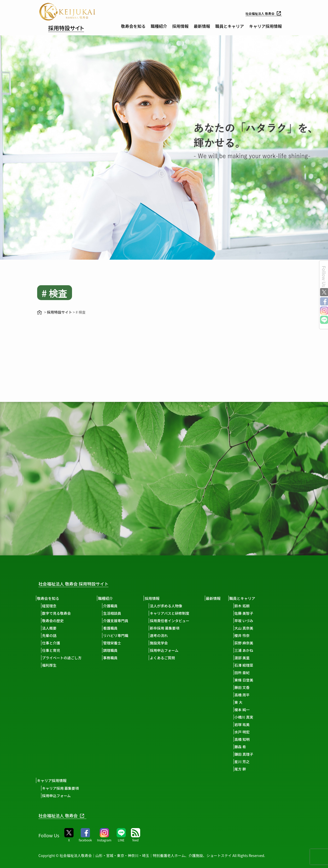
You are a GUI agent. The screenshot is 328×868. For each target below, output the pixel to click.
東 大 (246, 702)
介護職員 (113, 606)
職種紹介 (159, 26)
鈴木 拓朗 (250, 606)
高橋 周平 (250, 695)
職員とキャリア (230, 26)
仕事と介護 (53, 643)
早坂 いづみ (252, 621)
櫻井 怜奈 (250, 635)
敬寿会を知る (133, 26)
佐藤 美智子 (252, 613)
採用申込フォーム (169, 650)
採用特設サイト (72, 27)
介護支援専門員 (119, 621)
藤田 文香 (250, 687)
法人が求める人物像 (170, 606)
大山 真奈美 (252, 628)
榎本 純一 (250, 710)
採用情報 (180, 26)
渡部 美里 (250, 658)
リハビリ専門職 (119, 635)
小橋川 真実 (252, 717)
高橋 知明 (250, 739)
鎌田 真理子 (252, 754)
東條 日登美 (252, 680)
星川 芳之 (250, 762)
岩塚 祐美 (250, 724)
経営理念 (51, 606)
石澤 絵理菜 (252, 665)
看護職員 (113, 628)
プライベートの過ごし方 (63, 658)
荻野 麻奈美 (252, 643)
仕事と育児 (53, 650)
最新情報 (202, 26)
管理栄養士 (115, 643)
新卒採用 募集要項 (169, 628)
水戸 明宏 (250, 732)
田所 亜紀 (250, 673)
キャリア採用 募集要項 (62, 788)
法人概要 (51, 628)
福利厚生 (51, 665)
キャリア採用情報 (265, 26)
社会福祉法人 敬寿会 (262, 13)
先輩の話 (51, 635)
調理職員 (113, 650)
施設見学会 (163, 643)
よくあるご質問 (167, 658)
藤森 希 (248, 747)
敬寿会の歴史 (54, 621)
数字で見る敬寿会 (58, 613)
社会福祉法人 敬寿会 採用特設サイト (81, 583)
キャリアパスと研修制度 (174, 613)
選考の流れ (163, 635)
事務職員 (113, 658)
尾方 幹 (248, 769)
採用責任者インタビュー (174, 621)
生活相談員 (115, 613)
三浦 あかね (252, 650)
